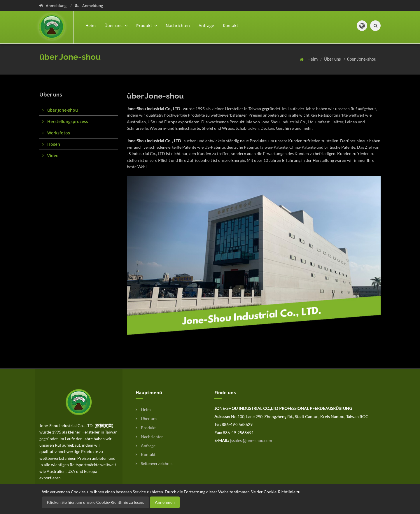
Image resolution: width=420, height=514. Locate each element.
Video (50, 156)
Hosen (51, 144)
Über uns (333, 59)
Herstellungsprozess (65, 121)
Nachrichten (178, 26)
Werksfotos (56, 133)
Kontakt (230, 26)
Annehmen (165, 502)
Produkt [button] (147, 26)
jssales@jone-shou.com (251, 440)
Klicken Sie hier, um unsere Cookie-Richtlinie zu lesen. (96, 502)
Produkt (146, 428)
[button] (362, 26)
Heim (91, 26)
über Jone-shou (362, 59)
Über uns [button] (116, 26)
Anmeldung (53, 6)
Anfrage (206, 26)
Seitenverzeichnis (154, 463)
